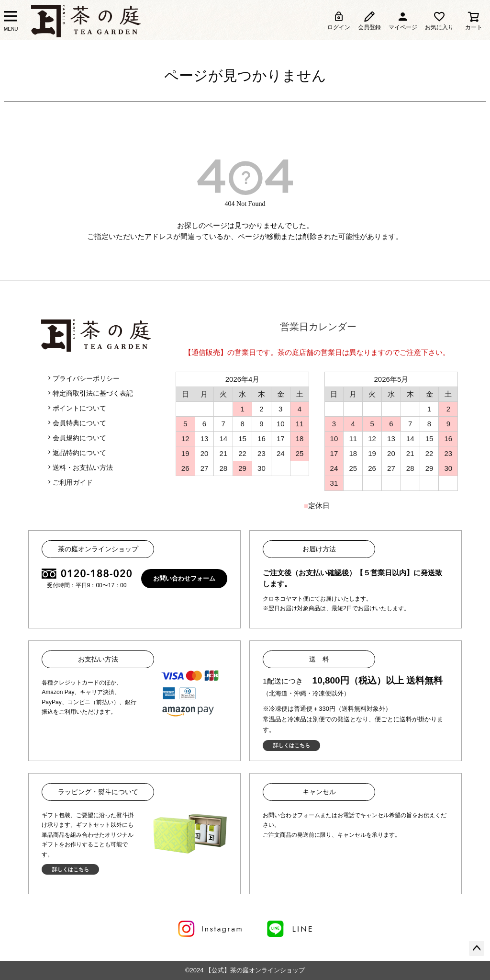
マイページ (403, 21)
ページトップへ (477, 948)
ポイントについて (76, 408)
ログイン (339, 21)
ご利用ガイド (69, 482)
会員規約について (76, 438)
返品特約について (76, 453)
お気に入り (439, 21)
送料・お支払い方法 (79, 467)
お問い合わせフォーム (184, 578)
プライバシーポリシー (83, 378)
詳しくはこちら (292, 745)
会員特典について (76, 423)
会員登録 (369, 21)
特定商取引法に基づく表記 (89, 393)
